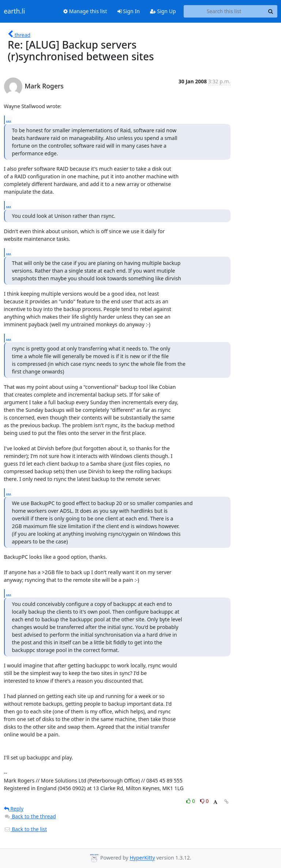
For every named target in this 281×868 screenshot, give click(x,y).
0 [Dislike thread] (205, 801)
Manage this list (85, 11)
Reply (14, 809)
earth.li (15, 11)
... (9, 120)
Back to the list (26, 829)
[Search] (271, 11)
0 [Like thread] (191, 801)
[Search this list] (224, 11)
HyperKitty (142, 858)
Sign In (129, 11)
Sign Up (163, 11)
